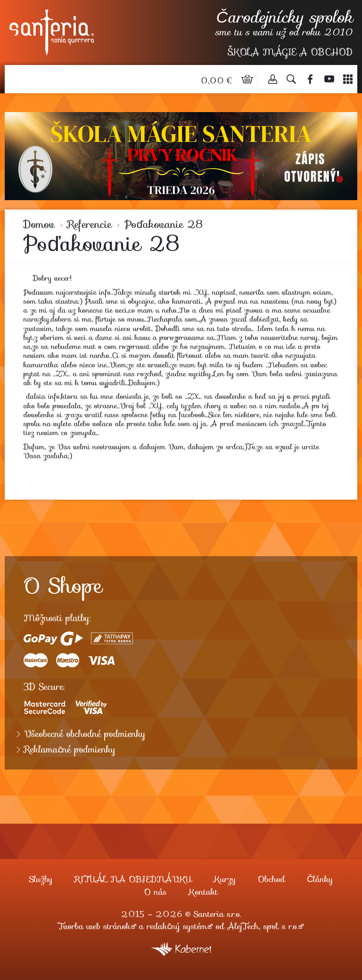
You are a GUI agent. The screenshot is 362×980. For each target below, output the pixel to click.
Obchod (271, 879)
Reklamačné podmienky (70, 750)
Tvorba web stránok (95, 926)
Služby (41, 879)
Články (320, 879)
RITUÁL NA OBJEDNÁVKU (133, 879)
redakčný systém (177, 926)
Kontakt (203, 892)
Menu (348, 79)
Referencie (90, 224)
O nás (156, 892)
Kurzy (225, 879)
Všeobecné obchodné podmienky (85, 734)
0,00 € (218, 81)
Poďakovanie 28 (164, 224)
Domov (39, 224)
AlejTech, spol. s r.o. (263, 926)
